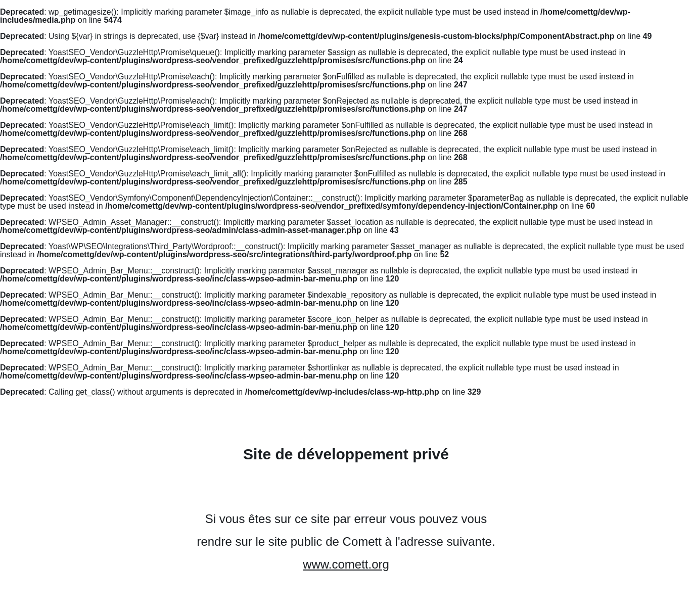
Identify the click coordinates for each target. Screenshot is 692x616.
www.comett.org (346, 564)
